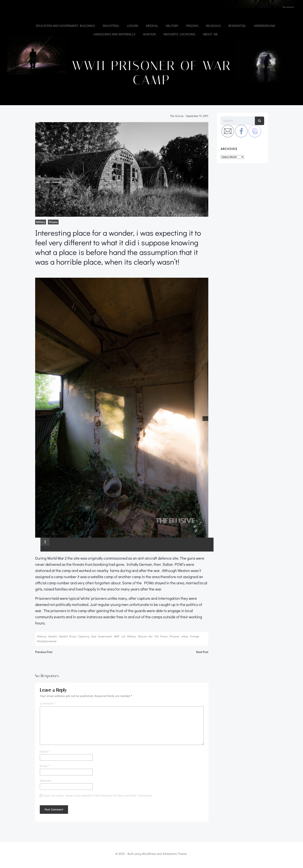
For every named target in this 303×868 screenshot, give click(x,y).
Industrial (111, 25)
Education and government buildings (65, 25)
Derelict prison (67, 638)
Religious (213, 25)
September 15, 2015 (198, 120)
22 (101, 555)
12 (154, 549)
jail (122, 638)
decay (42, 638)
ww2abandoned (46, 643)
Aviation (149, 34)
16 (199, 549)
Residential (237, 25)
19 (67, 555)
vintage (193, 638)
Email (44, 770)
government (104, 638)
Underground (264, 25)
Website (45, 784)
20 (78, 555)
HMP (115, 638)
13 (165, 549)
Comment (47, 707)
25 (135, 555)
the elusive (178, 120)
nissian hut (144, 638)
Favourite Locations (179, 34)
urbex (183, 638)
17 (45, 555)
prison (163, 638)
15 (188, 549)
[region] (122, 422)
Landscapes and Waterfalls (114, 34)
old (155, 638)
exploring (83, 638)
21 (89, 555)
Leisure (132, 25)
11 (143, 549)
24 (124, 555)
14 (176, 549)
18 (56, 555)
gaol (93, 638)
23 (112, 555)
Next (207, 424)
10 (132, 549)
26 (147, 555)
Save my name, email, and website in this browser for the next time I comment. (97, 799)
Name (44, 755)
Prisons (192, 25)
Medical (152, 25)
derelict (52, 638)
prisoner (173, 638)
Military (172, 25)
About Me (210, 34)
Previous (40, 424)
